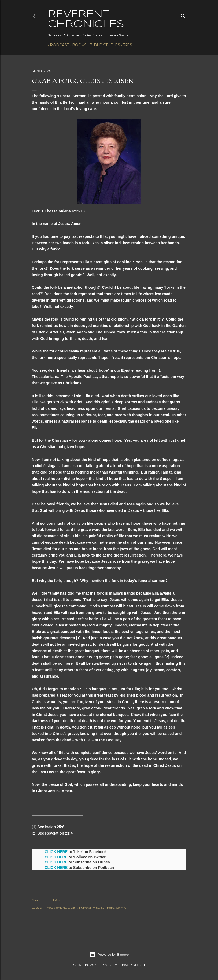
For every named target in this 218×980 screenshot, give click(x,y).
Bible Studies (103, 45)
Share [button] (36, 900)
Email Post (53, 900)
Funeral (85, 908)
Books (77, 45)
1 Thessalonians (55, 908)
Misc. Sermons (104, 908)
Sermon (122, 908)
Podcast (58, 45)
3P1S (126, 45)
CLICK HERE (56, 852)
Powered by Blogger (109, 955)
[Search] (183, 15)
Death (73, 908)
